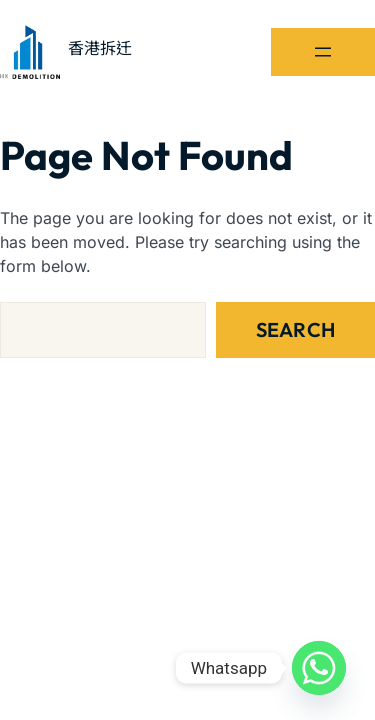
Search (295, 329)
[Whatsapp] (319, 668)
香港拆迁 (100, 48)
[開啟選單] (323, 52)
